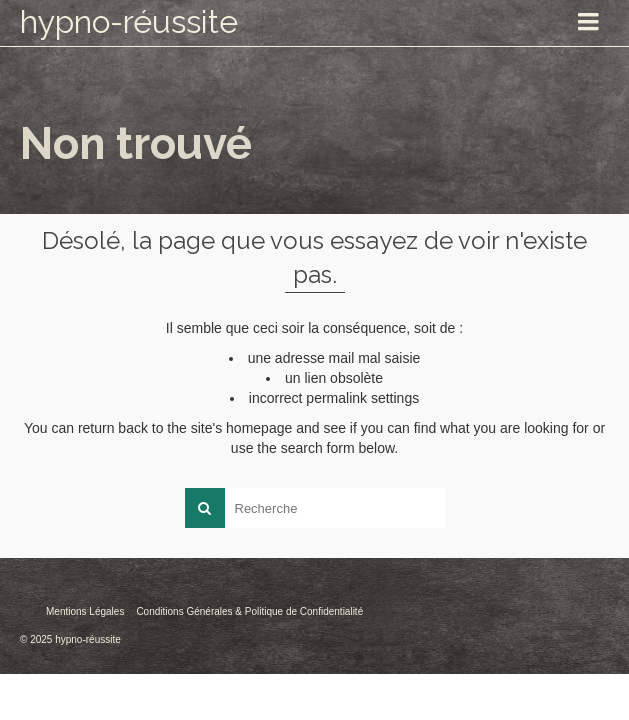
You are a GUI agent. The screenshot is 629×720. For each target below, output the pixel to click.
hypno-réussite (129, 21)
